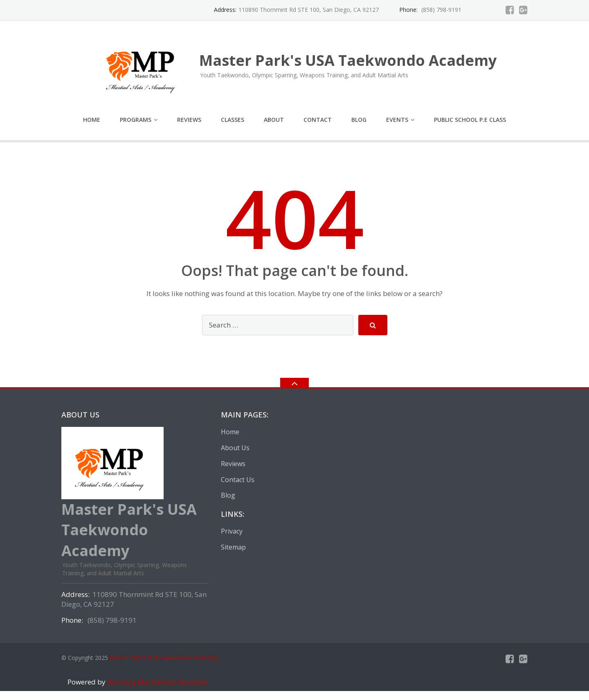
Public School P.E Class (470, 120)
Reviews (189, 120)
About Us (235, 448)
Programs (136, 120)
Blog (359, 120)
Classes (233, 120)
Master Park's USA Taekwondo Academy (164, 658)
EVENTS (397, 120)
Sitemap (233, 547)
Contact (318, 120)
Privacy (232, 531)
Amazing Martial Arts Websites (156, 682)
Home (92, 120)
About (274, 120)
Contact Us (238, 480)
